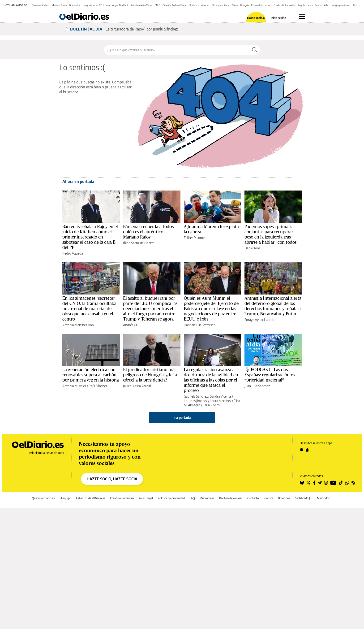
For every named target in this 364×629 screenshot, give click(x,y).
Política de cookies (231, 498)
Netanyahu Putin (221, 5)
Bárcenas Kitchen (41, 5)
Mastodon (324, 498)
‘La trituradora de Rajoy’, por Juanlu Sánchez (141, 29)
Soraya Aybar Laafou (259, 320)
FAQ (192, 498)
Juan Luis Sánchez (257, 386)
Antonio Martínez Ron (78, 325)
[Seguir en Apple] (307, 450)
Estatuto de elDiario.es (91, 498)
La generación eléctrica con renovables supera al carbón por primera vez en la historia (91, 375)
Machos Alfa (322, 5)
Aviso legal (146, 498)
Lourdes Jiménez (196, 401)
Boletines (284, 498)
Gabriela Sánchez (196, 396)
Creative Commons (122, 498)
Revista (268, 498)
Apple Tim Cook (120, 5)
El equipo (65, 498)
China (235, 5)
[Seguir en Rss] (353, 483)
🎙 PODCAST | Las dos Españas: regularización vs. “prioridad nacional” (270, 375)
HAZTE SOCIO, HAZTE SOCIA (112, 479)
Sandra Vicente (221, 396)
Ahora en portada (78, 182)
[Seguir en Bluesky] (302, 483)
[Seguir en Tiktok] (341, 483)
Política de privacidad (171, 498)
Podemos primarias (199, 5)
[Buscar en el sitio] (177, 50)
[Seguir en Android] (302, 450)
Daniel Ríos (252, 248)
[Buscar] (255, 50)
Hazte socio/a (256, 18)
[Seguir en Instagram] (326, 483)
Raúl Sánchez (98, 386)
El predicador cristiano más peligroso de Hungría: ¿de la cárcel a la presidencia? (150, 375)
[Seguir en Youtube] (333, 483)
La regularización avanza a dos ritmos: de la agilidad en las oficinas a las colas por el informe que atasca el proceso (211, 380)
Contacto (253, 498)
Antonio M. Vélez (74, 386)
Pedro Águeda (73, 253)
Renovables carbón (261, 5)
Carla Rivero (211, 405)
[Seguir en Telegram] (320, 483)
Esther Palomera (196, 238)
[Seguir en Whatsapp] (347, 483)
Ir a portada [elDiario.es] (182, 418)
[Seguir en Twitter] (308, 483)
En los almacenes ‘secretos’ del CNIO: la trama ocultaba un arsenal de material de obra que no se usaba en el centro (90, 309)
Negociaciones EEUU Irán (97, 5)
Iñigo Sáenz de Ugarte (139, 243)
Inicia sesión (278, 18)
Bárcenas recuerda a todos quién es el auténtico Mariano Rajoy (148, 232)
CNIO (157, 5)
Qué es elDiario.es (43, 498)
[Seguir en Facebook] (314, 483)
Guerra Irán (75, 5)
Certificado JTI (304, 498)
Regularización (305, 5)
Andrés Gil (130, 325)
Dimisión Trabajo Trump (175, 5)
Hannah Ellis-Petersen (200, 325)
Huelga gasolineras (341, 5)
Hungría (244, 5)
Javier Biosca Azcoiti (137, 386)
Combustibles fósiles (284, 5)
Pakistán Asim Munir (142, 5)
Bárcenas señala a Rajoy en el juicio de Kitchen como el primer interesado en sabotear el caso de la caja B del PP (90, 237)
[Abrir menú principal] (302, 17)
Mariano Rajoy (59, 5)
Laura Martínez (221, 401)
